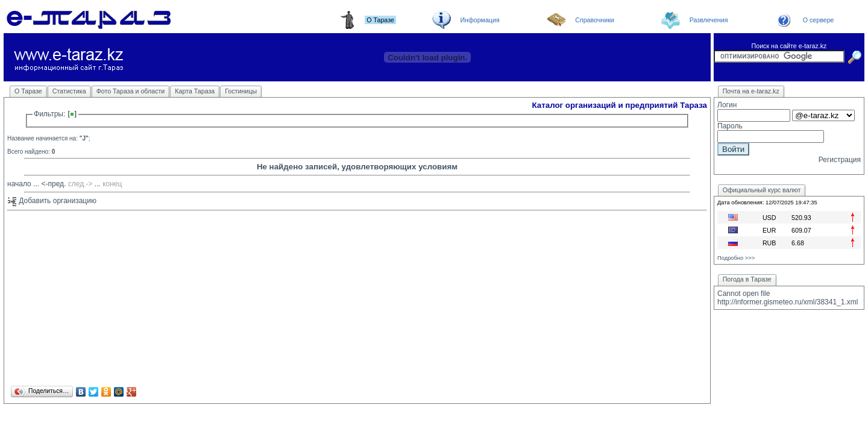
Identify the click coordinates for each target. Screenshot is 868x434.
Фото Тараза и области (131, 91)
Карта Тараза (195, 91)
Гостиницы (241, 91)
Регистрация (840, 160)
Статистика (69, 91)
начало (19, 184)
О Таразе (28, 91)
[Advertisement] (357, 299)
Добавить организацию (52, 201)
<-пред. (53, 184)
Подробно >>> (736, 258)
